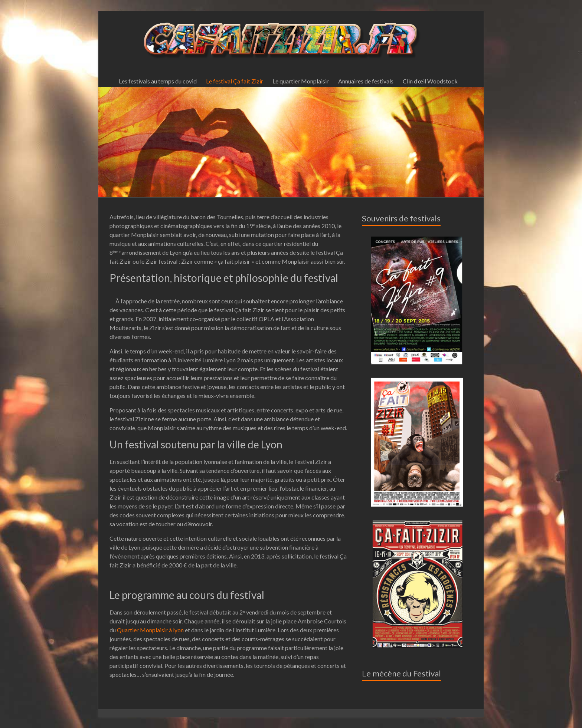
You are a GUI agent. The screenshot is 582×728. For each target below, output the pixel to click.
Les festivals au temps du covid (158, 81)
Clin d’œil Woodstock (430, 81)
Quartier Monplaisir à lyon (150, 630)
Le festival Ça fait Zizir (235, 81)
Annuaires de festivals (366, 81)
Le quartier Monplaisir (301, 81)
